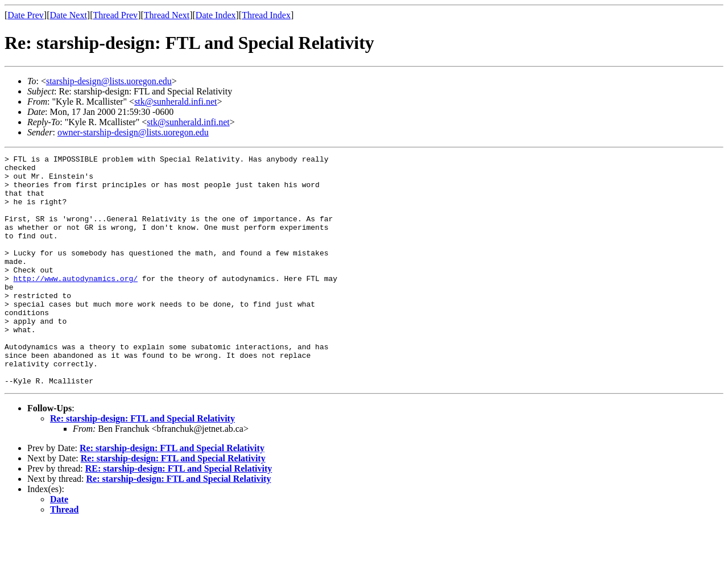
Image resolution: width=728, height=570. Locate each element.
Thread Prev (115, 15)
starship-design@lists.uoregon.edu (109, 81)
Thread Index (266, 15)
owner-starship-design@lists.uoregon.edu (133, 132)
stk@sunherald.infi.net (175, 102)
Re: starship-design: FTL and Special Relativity (142, 464)
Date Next (69, 15)
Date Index (216, 15)
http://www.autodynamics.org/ (76, 304)
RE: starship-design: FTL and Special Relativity (179, 515)
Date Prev (26, 15)
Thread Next (167, 15)
